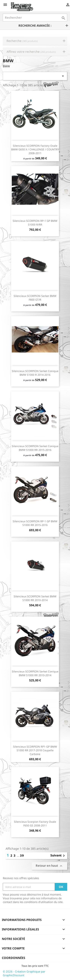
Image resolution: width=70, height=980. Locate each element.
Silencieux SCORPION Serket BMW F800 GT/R (35, 298)
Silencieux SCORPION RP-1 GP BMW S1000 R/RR (35, 223)
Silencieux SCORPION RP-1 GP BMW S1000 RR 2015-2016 (35, 523)
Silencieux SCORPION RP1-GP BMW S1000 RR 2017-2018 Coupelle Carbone (35, 750)
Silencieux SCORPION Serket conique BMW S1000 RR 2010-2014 (35, 673)
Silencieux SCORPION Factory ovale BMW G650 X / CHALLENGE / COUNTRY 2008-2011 (35, 149)
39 (22, 855)
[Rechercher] (35, 18)
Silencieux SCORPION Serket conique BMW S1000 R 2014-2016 (35, 373)
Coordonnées (14, 958)
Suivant (58, 856)
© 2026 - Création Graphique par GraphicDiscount (24, 973)
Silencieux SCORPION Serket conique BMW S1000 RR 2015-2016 (35, 448)
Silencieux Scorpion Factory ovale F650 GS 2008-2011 (35, 824)
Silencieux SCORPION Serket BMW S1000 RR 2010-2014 (35, 598)
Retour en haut (49, 866)
